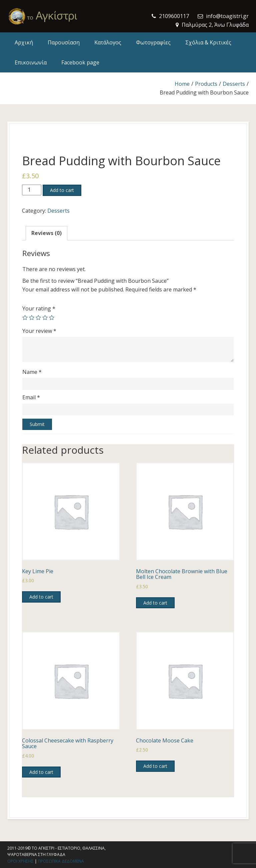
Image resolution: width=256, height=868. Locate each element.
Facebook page (80, 62)
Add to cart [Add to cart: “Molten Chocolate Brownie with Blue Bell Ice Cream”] (155, 603)
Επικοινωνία (31, 62)
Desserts (234, 84)
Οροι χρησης (20, 861)
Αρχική (24, 42)
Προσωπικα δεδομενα (61, 861)
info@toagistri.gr (227, 16)
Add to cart (62, 190)
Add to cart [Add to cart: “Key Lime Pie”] (41, 597)
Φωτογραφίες (153, 42)
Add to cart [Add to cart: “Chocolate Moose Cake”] (155, 766)
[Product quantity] (32, 190)
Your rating (39, 308)
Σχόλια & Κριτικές (208, 42)
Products (206, 84)
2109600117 (174, 16)
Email (31, 397)
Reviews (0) (46, 233)
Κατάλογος (108, 42)
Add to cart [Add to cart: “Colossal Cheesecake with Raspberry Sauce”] (41, 772)
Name (32, 372)
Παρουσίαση (64, 42)
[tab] (46, 233)
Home (182, 84)
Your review (39, 331)
